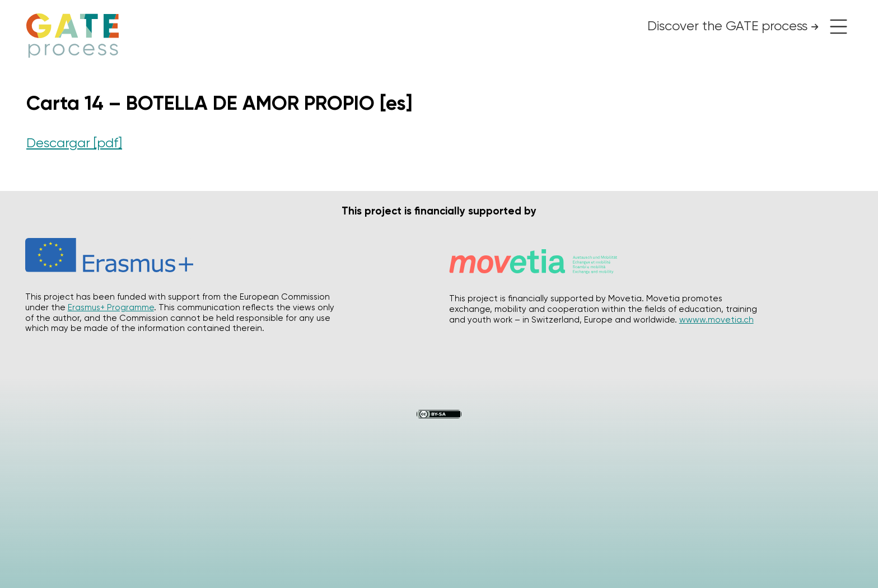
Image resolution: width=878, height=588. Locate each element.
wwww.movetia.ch (716, 320)
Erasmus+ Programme (111, 307)
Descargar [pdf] (74, 143)
